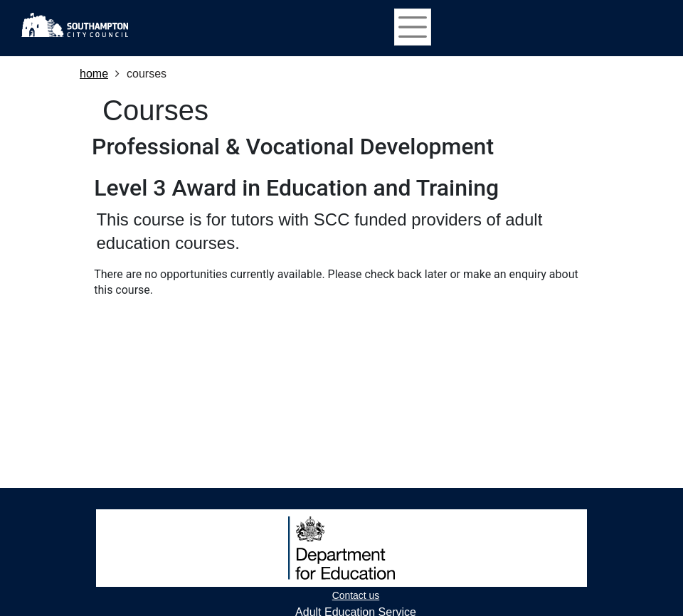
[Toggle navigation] (413, 27)
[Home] (75, 25)
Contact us (356, 595)
